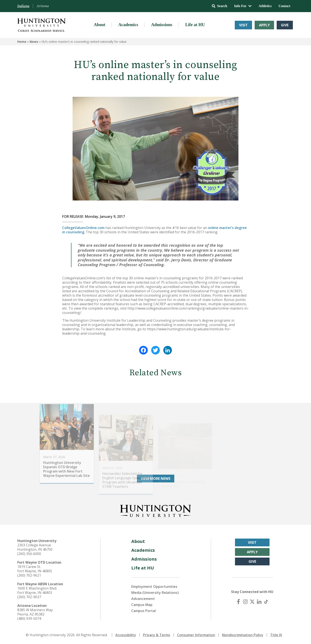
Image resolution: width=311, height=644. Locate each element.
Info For (243, 6)
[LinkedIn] (259, 602)
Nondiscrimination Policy (243, 635)
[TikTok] (266, 602)
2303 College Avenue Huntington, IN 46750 (35, 547)
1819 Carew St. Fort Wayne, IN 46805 (35, 569)
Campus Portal (144, 611)
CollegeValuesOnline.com (83, 228)
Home (22, 42)
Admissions (162, 25)
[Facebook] (238, 602)
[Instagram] (245, 602)
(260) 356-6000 (29, 554)
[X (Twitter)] (252, 602)
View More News (156, 479)
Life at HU (195, 25)
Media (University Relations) (155, 593)
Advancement (143, 599)
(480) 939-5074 (29, 619)
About (99, 25)
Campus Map (142, 605)
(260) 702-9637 (29, 597)
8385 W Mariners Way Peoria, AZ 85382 (35, 612)
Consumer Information (196, 635)
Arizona (43, 6)
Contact (284, 6)
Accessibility (126, 635)
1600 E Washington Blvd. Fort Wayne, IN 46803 (37, 590)
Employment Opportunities (154, 587)
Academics (128, 25)
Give (285, 25)
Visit (243, 25)
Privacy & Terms (157, 635)
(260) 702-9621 (29, 575)
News (34, 42)
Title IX (276, 635)
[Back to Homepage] (155, 510)
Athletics (265, 6)
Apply (264, 25)
